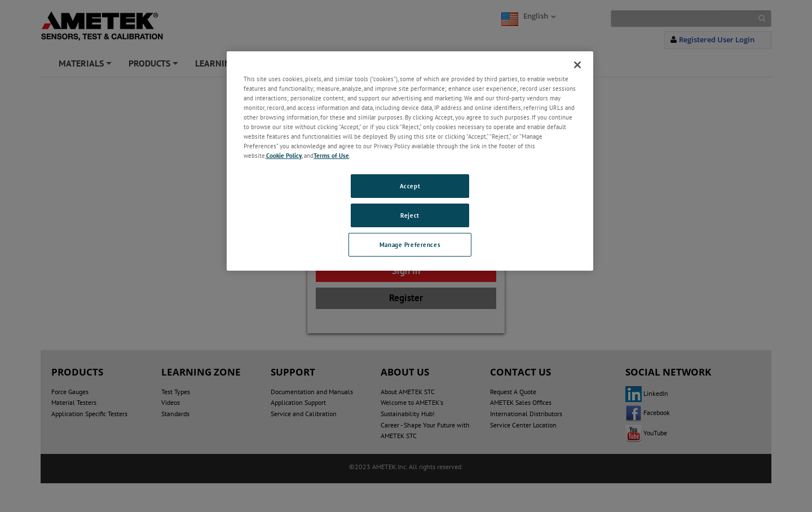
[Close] (577, 65)
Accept (410, 186)
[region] (410, 161)
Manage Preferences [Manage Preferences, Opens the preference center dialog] (410, 244)
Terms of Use (331, 155)
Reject (410, 215)
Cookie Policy (284, 155)
